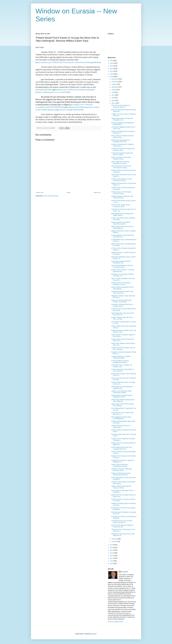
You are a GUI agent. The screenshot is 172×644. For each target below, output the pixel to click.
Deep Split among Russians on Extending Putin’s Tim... (121, 141)
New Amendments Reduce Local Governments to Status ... (121, 167)
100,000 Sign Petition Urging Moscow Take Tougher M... (123, 401)
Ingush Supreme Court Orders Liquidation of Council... (120, 163)
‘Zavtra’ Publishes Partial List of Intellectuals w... (121, 426)
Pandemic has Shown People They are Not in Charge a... (123, 349)
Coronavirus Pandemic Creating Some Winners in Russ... (123, 149)
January (114, 541)
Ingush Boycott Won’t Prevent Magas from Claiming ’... (122, 405)
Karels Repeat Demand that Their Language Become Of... (121, 448)
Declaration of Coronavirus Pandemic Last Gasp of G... (123, 275)
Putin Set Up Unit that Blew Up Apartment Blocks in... (121, 106)
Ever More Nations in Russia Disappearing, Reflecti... (120, 362)
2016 (112, 553)
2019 (112, 545)
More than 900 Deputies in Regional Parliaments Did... (122, 526)
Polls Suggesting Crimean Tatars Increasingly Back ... (121, 418)
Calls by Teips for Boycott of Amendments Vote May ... (120, 465)
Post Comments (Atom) (51, 196)
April (113, 100)
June (113, 95)
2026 (112, 61)
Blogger (94, 634)
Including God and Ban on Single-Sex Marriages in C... (123, 461)
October (114, 84)
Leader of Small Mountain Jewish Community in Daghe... (121, 392)
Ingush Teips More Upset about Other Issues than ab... (123, 314)
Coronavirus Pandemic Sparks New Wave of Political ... (122, 154)
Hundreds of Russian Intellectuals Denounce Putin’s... (121, 470)
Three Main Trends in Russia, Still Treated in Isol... (121, 366)
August (114, 90)
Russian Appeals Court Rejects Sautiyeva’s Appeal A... (121, 223)
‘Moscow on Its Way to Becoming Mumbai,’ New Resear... (121, 301)
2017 (112, 550)
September (115, 87)
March (114, 103)
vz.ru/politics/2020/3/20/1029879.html (50, 107)
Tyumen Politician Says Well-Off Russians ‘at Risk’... (121, 487)
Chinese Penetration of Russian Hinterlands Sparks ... (121, 357)
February (114, 539)
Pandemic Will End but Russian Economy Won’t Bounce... (121, 474)
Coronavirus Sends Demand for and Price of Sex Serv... (122, 292)
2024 (112, 66)
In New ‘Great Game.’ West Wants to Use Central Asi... (122, 370)
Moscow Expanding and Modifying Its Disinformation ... (123, 124)
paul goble (124, 572)
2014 (112, 558)
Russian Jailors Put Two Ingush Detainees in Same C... (121, 284)
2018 (112, 548)
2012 (112, 564)
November (115, 82)
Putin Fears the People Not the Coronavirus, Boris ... (121, 206)
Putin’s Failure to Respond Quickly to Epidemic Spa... (122, 137)
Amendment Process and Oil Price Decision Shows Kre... (122, 522)
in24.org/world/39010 (44, 90)
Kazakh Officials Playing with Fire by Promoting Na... (122, 288)
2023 (112, 69)
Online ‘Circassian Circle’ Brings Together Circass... (121, 158)
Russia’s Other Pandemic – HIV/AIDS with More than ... (123, 271)
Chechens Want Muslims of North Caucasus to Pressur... (121, 180)
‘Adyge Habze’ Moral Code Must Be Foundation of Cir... (122, 119)
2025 (112, 63)
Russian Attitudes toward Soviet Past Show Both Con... (122, 236)
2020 (112, 77)
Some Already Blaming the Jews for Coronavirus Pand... (122, 266)
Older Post (97, 193)
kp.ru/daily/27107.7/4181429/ (82, 105)
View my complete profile (115, 622)
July (113, 92)
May (113, 98)
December (115, 79)
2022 (112, 71)
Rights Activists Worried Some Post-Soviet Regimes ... (122, 227)
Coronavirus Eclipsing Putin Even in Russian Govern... (122, 305)
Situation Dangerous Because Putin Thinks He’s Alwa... (122, 197)
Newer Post (40, 193)
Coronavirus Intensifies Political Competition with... (121, 262)
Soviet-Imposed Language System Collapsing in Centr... (122, 396)
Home (69, 193)
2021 (112, 74)
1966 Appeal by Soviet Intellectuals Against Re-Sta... (122, 387)
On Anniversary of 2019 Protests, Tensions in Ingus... (121, 193)
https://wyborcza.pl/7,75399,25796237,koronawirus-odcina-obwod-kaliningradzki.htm (68, 62)
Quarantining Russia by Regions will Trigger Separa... (122, 214)
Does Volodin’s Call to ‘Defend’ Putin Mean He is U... (122, 413)
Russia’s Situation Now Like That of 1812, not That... (122, 318)
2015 (112, 556)
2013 (112, 561)
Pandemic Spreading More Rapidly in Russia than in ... (123, 145)
